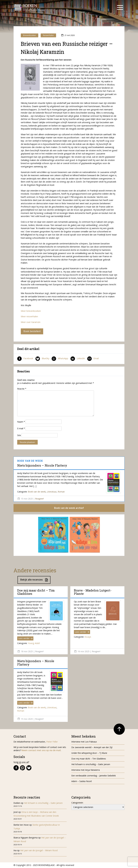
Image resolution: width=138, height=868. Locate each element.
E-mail (21, 428)
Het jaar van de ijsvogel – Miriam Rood (39, 850)
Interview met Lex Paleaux (84, 742)
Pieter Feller (52, 742)
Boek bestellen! (32, 331)
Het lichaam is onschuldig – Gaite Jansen (91, 764)
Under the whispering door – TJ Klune (89, 753)
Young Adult (34, 643)
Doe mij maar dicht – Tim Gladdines (36, 592)
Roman (61, 492)
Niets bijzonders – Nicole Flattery (42, 465)
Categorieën (77, 803)
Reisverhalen (48, 35)
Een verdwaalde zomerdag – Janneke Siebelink (94, 776)
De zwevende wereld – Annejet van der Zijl (92, 747)
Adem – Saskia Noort (82, 781)
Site (19, 435)
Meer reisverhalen (29, 316)
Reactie (22, 389)
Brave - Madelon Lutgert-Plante (93, 592)
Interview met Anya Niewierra (86, 770)
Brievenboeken (30, 35)
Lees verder (25, 638)
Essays (88, 637)
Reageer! (39, 499)
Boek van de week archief (69, 508)
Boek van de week (37, 492)
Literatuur (52, 492)
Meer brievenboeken (31, 311)
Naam (21, 422)
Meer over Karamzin (31, 322)
